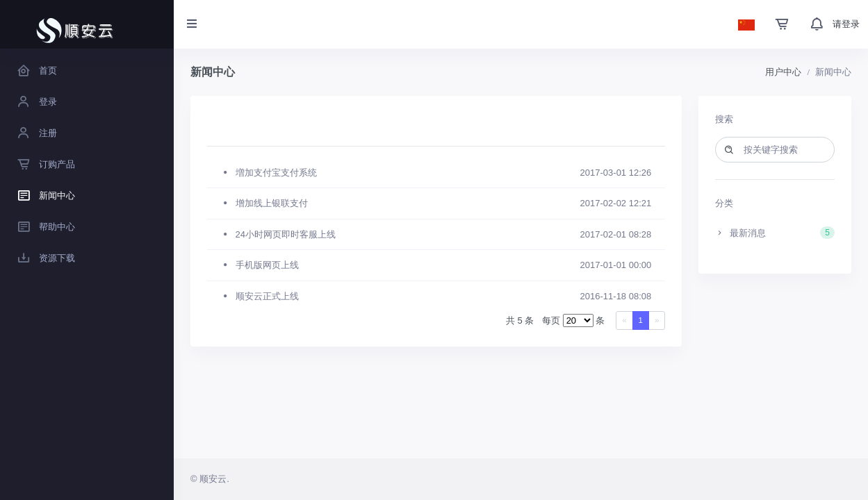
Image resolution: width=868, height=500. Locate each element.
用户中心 (783, 72)
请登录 (846, 24)
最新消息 (775, 233)
